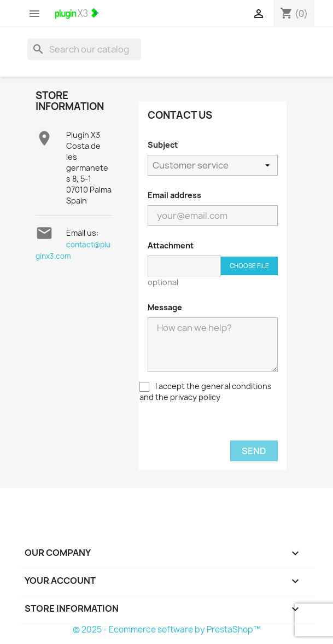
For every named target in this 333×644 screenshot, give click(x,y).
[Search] (84, 49)
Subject (163, 145)
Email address (174, 195)
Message (165, 307)
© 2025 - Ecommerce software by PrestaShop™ (167, 630)
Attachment (171, 245)
